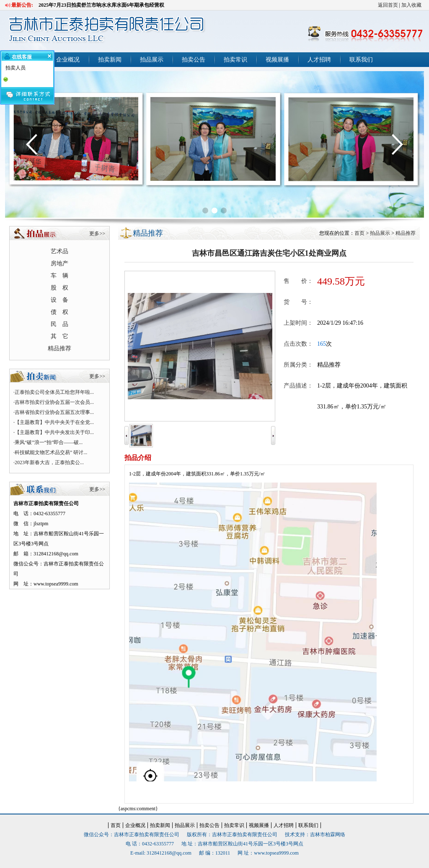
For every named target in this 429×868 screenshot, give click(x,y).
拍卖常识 (235, 60)
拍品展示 (152, 60)
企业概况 (68, 60)
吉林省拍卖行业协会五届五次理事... (54, 412)
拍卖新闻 (110, 60)
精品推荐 (59, 348)
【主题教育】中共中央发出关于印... (54, 432)
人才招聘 (319, 60)
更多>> (97, 234)
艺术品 (59, 251)
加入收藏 (411, 5)
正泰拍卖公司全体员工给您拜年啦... (54, 392)
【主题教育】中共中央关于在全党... (54, 422)
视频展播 (277, 60)
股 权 (59, 288)
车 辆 (59, 276)
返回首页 (388, 5)
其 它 (59, 336)
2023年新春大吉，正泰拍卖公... (49, 462)
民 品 (59, 324)
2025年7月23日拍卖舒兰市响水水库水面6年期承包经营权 (101, 5)
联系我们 (361, 60)
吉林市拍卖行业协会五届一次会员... (54, 402)
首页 (359, 233)
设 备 (59, 300)
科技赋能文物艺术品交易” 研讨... (51, 452)
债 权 (59, 312)
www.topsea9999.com (276, 853)
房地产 (59, 263)
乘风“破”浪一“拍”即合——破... (49, 442)
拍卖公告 (194, 60)
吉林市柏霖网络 (328, 835)
